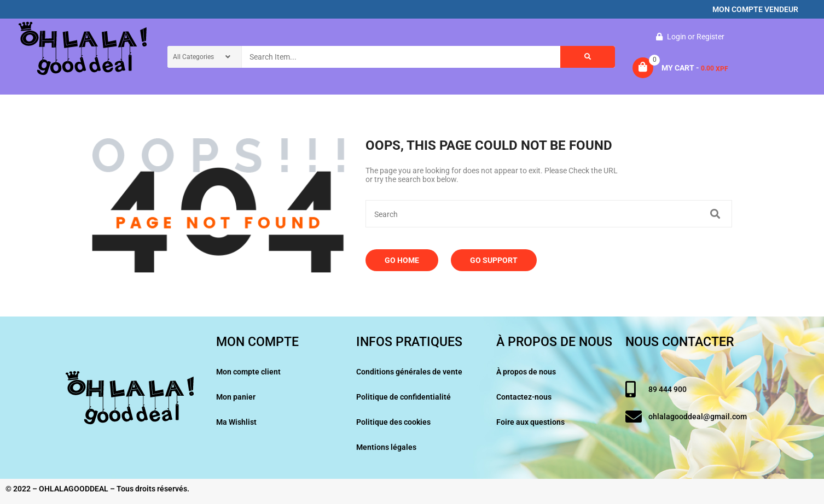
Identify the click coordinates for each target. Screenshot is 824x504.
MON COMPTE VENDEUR (755, 9)
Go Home (402, 260)
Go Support (494, 260)
